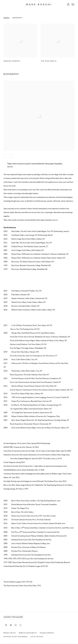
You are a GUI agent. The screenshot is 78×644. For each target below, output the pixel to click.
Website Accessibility (28, 633)
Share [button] (8, 156)
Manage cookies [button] (47, 633)
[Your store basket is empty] (68, 5)
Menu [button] (73, 5)
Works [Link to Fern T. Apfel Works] (7, 18)
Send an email (6, 625)
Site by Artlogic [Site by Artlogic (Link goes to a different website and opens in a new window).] (37, 637)
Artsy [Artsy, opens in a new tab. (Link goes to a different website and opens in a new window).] (20, 625)
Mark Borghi (39, 5)
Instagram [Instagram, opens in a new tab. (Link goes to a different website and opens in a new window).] (16, 625)
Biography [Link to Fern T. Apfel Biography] (18, 18)
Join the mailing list (11, 625)
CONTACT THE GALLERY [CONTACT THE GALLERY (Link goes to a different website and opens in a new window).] (13, 617)
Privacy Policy (10, 633)
